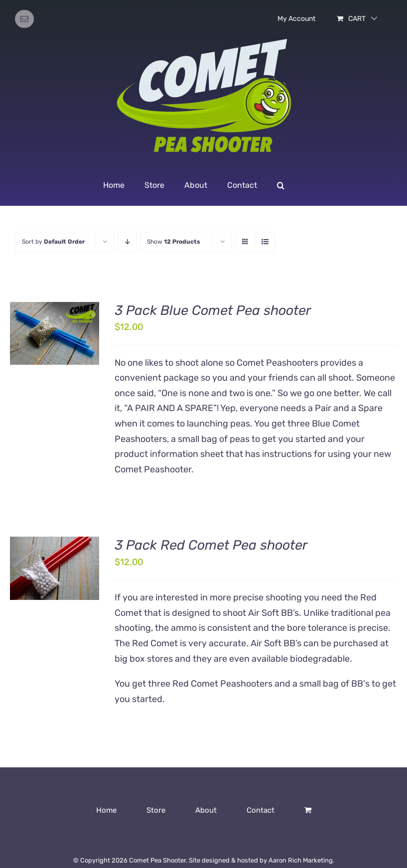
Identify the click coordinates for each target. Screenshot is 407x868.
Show (174, 242)
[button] (281, 185)
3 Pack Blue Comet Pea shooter (213, 310)
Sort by (53, 242)
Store (156, 810)
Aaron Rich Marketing (301, 860)
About (206, 810)
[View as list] (265, 242)
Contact (261, 810)
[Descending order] (127, 242)
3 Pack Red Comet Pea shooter (211, 545)
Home (106, 810)
